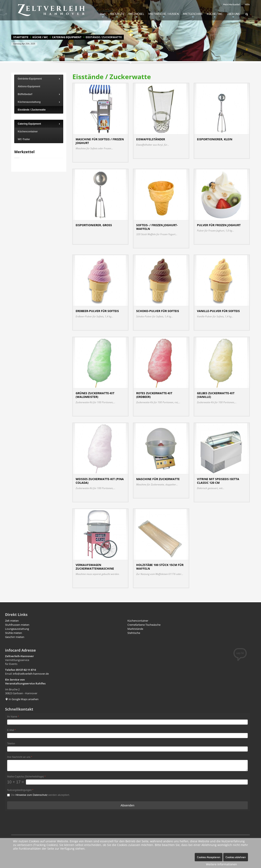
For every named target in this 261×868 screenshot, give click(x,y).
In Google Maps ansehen (22, 699)
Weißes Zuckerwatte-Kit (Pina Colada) (100, 481)
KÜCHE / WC (40, 37)
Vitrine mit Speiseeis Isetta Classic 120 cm (218, 481)
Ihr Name (13, 717)
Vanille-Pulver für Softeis (218, 311)
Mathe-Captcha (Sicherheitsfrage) (26, 777)
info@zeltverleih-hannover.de (31, 674)
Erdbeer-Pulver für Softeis (97, 311)
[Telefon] (127, 749)
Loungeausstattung (17, 629)
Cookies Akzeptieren (209, 857)
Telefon (11, 744)
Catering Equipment (67, 37)
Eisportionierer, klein (215, 139)
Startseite (21, 37)
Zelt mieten (12, 621)
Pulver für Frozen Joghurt (219, 225)
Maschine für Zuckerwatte (158, 479)
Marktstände (135, 629)
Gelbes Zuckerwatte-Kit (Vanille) (216, 395)
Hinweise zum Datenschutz (32, 795)
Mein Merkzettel (231, 4)
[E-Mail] (127, 736)
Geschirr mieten (15, 637)
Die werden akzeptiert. (40, 795)
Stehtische (134, 633)
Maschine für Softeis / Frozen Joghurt (100, 141)
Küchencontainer (138, 621)
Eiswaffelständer (151, 139)
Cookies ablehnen (236, 857)
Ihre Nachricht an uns (20, 757)
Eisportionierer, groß (94, 225)
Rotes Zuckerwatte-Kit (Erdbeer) (154, 395)
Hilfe (247, 4)
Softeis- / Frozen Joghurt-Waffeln (157, 227)
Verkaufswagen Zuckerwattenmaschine (95, 567)
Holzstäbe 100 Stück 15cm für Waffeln (160, 567)
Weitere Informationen (221, 864)
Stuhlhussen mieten (17, 625)
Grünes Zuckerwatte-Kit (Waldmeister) (95, 395)
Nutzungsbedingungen (20, 790)
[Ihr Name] (127, 722)
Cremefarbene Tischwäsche (144, 625)
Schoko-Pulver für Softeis (158, 311)
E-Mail (11, 730)
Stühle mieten (14, 633)
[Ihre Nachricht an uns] (127, 766)
